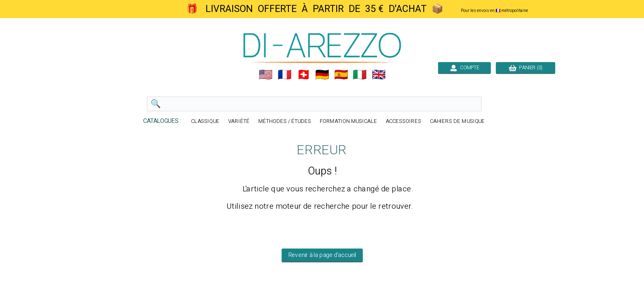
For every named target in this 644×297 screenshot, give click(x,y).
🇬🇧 (379, 75)
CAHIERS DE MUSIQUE (457, 121)
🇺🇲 (266, 75)
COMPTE (464, 68)
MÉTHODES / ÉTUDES (284, 121)
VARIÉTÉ (239, 121)
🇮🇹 (360, 75)
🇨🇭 (303, 75)
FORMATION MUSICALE (348, 121)
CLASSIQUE (205, 121)
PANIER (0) (525, 68)
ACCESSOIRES (403, 121)
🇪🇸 (341, 75)
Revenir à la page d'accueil (322, 255)
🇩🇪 (322, 75)
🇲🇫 (285, 75)
